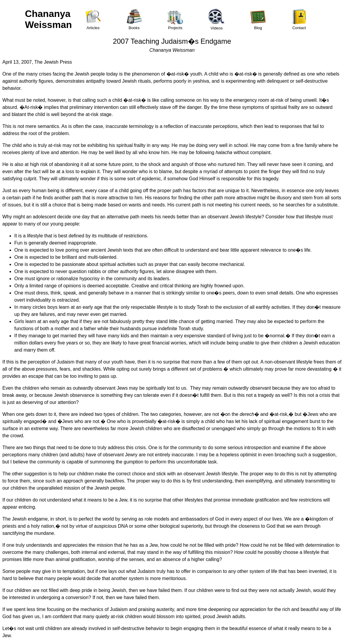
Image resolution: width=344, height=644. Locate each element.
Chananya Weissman (49, 19)
